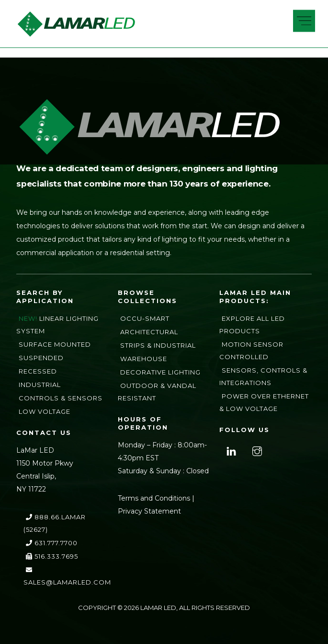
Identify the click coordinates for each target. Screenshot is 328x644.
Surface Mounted (55, 344)
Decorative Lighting (160, 372)
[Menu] (304, 21)
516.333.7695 (52, 556)
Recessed (38, 371)
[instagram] (256, 450)
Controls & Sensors (61, 398)
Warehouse (144, 359)
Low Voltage (45, 411)
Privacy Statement (149, 511)
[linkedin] (230, 450)
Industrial (40, 385)
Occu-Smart (145, 318)
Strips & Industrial (158, 345)
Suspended (41, 358)
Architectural (149, 332)
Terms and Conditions (154, 498)
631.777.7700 (52, 543)
